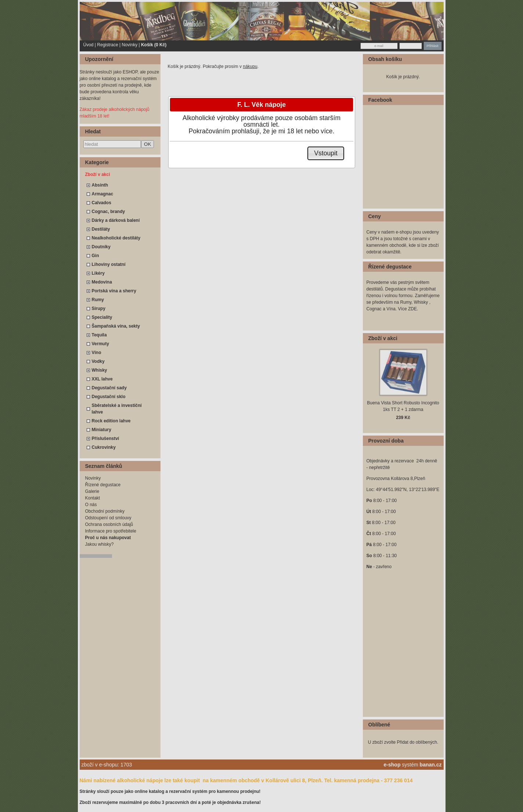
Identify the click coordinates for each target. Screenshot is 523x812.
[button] (326, 153)
